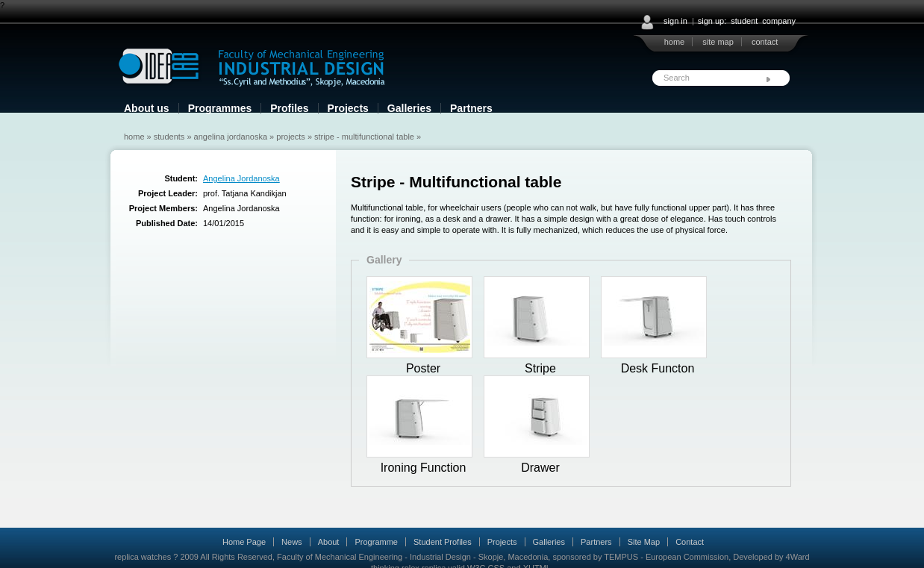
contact (765, 42)
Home (134, 137)
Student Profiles (443, 542)
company (779, 21)
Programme (376, 542)
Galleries (409, 108)
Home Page (244, 542)
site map (718, 42)
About (329, 542)
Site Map (644, 542)
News (292, 542)
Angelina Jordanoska (231, 137)
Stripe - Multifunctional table (364, 137)
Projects (348, 108)
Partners (471, 108)
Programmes (220, 108)
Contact (690, 542)
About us (147, 108)
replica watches (143, 557)
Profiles (289, 108)
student (744, 21)
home (675, 42)
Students (169, 137)
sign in (675, 21)
